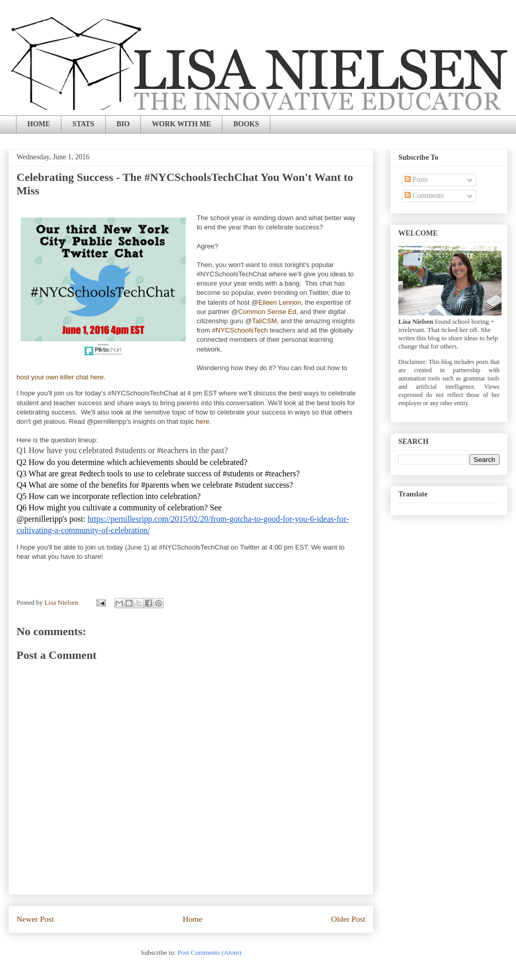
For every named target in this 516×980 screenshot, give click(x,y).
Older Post (348, 919)
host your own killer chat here (60, 377)
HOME (39, 124)
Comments (424, 196)
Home (192, 919)
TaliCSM (264, 321)
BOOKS (246, 124)
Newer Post (35, 919)
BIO (123, 124)
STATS (83, 124)
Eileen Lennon (279, 302)
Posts (416, 180)
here (203, 421)
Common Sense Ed (267, 312)
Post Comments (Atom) (209, 952)
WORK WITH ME (181, 124)
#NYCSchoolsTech (240, 330)
